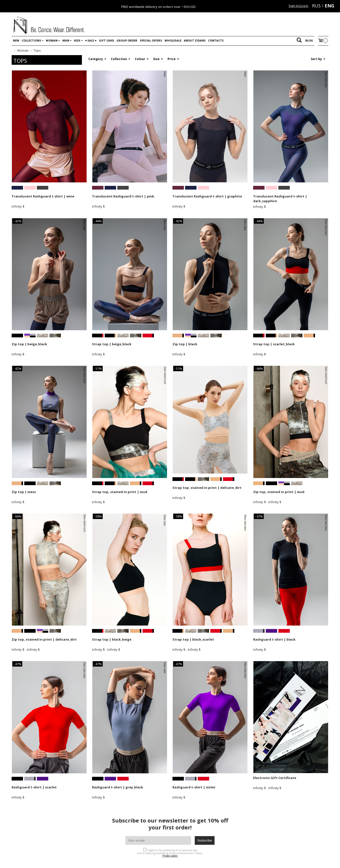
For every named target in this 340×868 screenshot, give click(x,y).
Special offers (151, 40)
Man (66, 40)
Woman (52, 40)
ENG (329, 6)
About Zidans (195, 40)
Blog (309, 40)
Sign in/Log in (298, 6)
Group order (127, 40)
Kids (77, 40)
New (16, 40)
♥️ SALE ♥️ (91, 40)
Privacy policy (170, 856)
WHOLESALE (173, 40)
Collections (31, 40)
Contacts (216, 40)
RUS (316, 6)
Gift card (107, 40)
